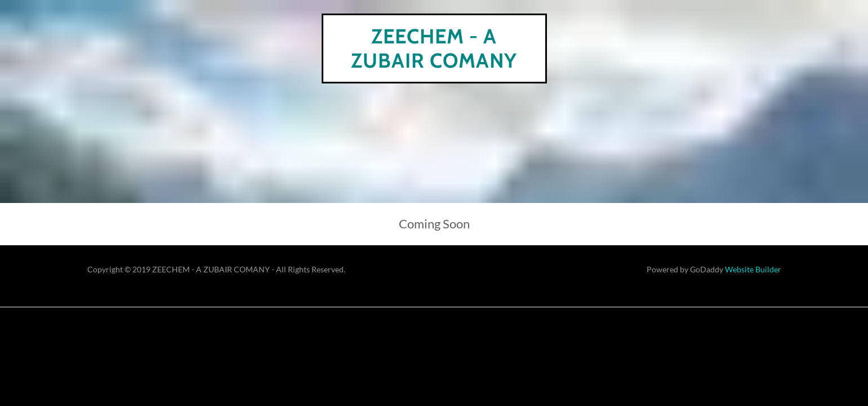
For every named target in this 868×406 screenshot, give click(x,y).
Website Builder (753, 269)
